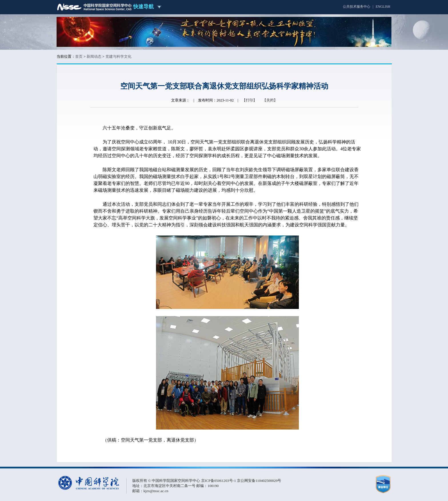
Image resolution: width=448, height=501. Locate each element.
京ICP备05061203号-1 (219, 481)
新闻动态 (94, 56)
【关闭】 (270, 100)
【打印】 (249, 100)
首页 (79, 56)
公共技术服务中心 (357, 7)
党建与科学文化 (118, 56)
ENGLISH (383, 7)
